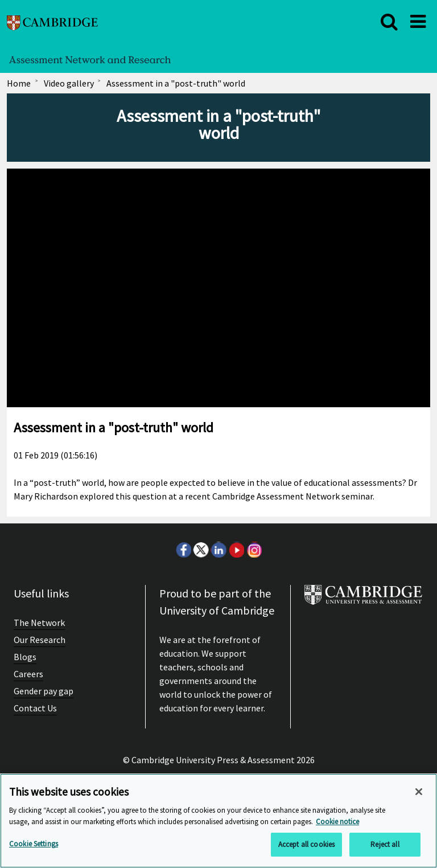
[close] (389, 22)
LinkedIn (218, 550)
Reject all (385, 844)
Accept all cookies (306, 844)
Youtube (236, 550)
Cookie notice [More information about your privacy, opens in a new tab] (337, 822)
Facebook (183, 550)
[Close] (419, 792)
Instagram (254, 550)
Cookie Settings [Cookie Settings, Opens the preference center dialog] (34, 844)
